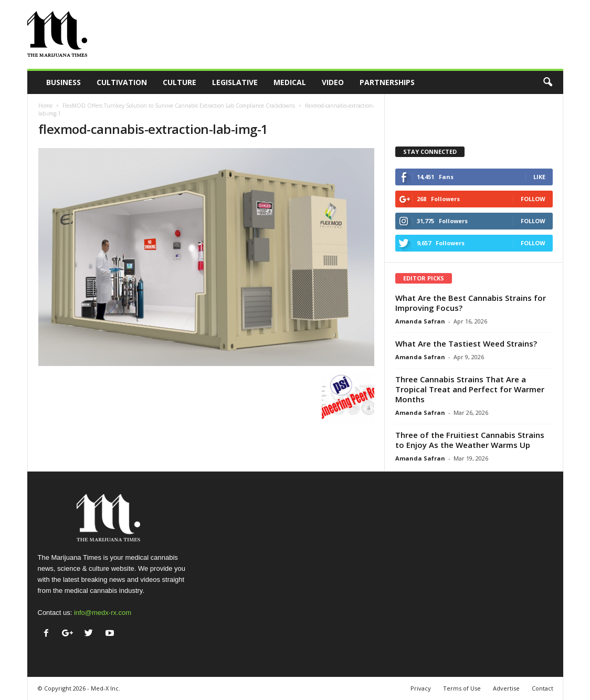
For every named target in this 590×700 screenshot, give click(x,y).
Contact (542, 688)
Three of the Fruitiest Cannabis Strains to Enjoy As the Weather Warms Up (470, 440)
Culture (180, 82)
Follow (533, 199)
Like (539, 177)
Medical (290, 82)
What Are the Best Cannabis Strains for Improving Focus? (471, 303)
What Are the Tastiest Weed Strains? (466, 343)
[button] (547, 82)
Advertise (506, 688)
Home (45, 106)
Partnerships (387, 82)
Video (333, 82)
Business (64, 82)
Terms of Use (462, 688)
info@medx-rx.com (103, 613)
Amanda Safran (420, 321)
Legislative (235, 82)
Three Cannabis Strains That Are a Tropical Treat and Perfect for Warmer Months (470, 389)
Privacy (421, 688)
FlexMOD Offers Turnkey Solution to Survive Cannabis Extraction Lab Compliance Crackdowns (179, 106)
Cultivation (122, 82)
